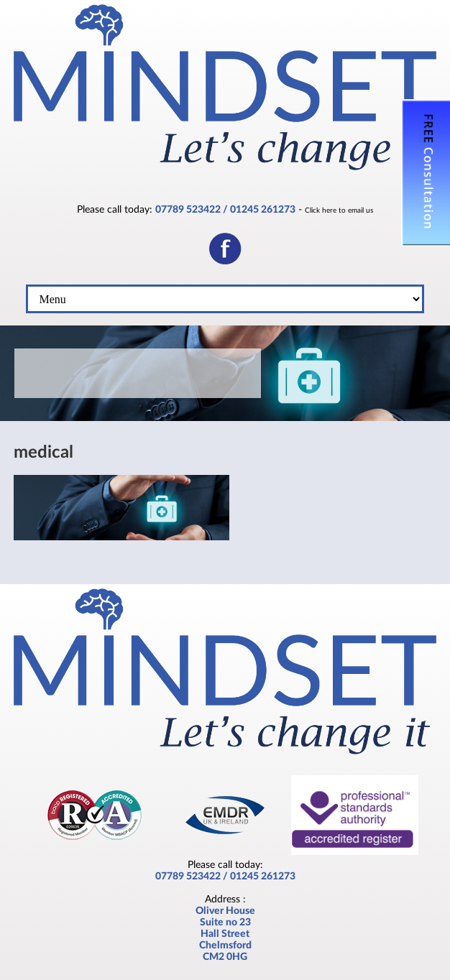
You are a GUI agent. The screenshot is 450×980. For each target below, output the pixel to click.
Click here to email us (339, 211)
